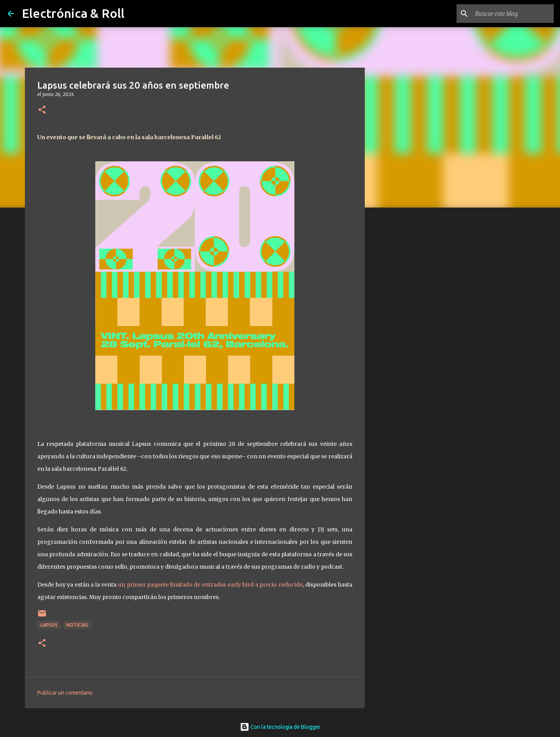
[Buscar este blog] (513, 14)
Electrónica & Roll (73, 13)
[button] (42, 110)
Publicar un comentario (65, 693)
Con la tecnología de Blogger (280, 727)
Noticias (77, 625)
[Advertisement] (404, 336)
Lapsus (49, 625)
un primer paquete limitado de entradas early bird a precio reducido (210, 585)
